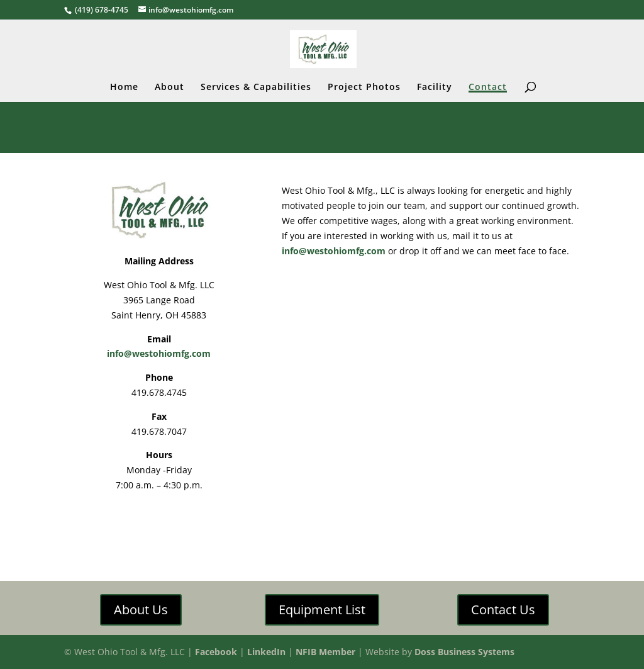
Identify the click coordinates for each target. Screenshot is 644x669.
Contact (488, 87)
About (169, 87)
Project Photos (364, 87)
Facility (435, 87)
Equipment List (322, 610)
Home (124, 87)
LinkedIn (266, 652)
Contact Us (503, 610)
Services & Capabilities (256, 87)
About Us (141, 610)
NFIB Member (325, 652)
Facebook (216, 652)
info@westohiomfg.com (159, 353)
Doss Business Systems (464, 652)
